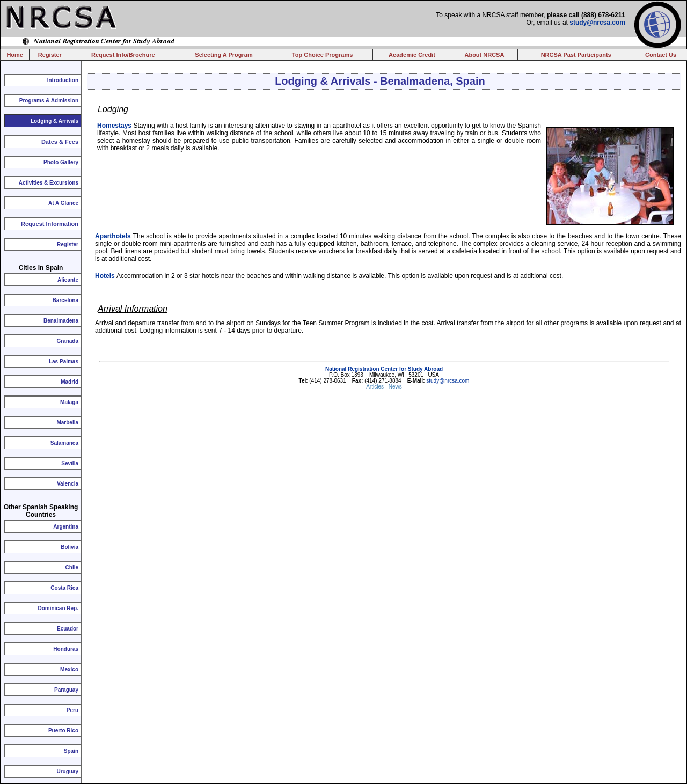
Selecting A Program (224, 55)
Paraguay (66, 690)
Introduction (63, 80)
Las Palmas (64, 361)
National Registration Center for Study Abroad (384, 369)
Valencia (68, 484)
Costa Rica (64, 588)
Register (50, 55)
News (395, 387)
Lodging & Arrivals (54, 121)
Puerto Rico (63, 731)
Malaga (69, 402)
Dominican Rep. (58, 608)
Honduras (66, 649)
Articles (376, 387)
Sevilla (70, 463)
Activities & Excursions (49, 183)
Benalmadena (61, 321)
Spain (71, 751)
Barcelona (65, 300)
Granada (67, 341)
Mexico (69, 669)
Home (15, 55)
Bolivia (70, 547)
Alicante (68, 280)
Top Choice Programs (322, 55)
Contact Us (661, 55)
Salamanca (64, 443)
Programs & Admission (49, 101)
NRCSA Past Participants (576, 55)
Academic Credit (412, 55)
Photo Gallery (61, 162)
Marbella (67, 423)
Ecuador (68, 629)
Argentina (66, 527)
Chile (72, 567)
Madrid (70, 382)
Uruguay (67, 771)
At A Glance (63, 203)
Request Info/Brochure (123, 55)
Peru (72, 710)
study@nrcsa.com (597, 23)
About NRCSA (484, 55)
